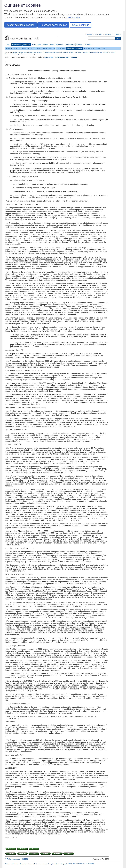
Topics (104, 48)
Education (88, 45)
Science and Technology (12, 54)
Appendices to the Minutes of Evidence (61, 57)
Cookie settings (81, 25)
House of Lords (27, 48)
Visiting (79, 45)
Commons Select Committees (106, 52)
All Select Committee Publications (86, 52)
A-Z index (8, 864)
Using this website (54, 864)
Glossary (15, 864)
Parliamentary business (21, 45)
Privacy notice (72, 864)
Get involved (70, 45)
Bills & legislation (49, 48)
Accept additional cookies (21, 25)
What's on (38, 48)
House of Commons (13, 48)
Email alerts (98, 35)
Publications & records (75, 48)
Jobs (45, 864)
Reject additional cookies (53, 25)
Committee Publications (67, 52)
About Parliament (56, 45)
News (98, 48)
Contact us (117, 35)
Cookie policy (81, 864)
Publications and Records (51, 52)
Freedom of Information (35, 864)
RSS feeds (108, 35)
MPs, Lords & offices (40, 45)
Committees (61, 48)
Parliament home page (20, 52)
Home (8, 45)
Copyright (64, 864)
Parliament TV (89, 48)
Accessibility (88, 35)
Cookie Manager (90, 864)
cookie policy (73, 18)
